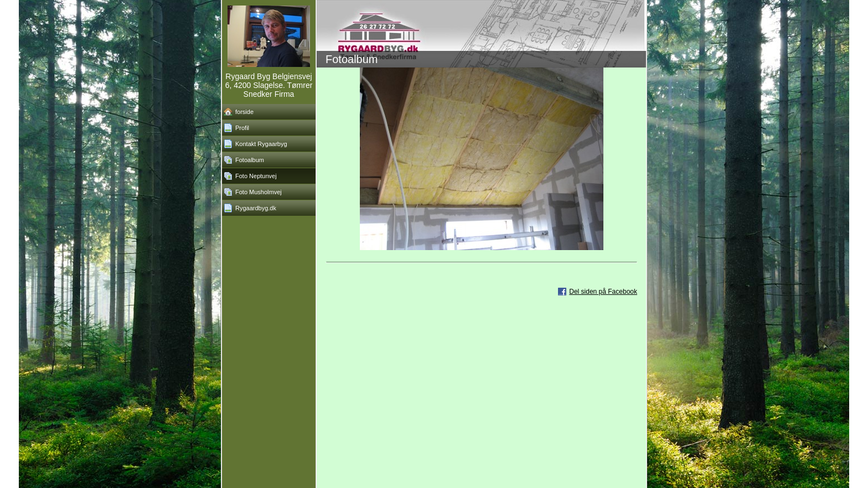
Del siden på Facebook (603, 292)
